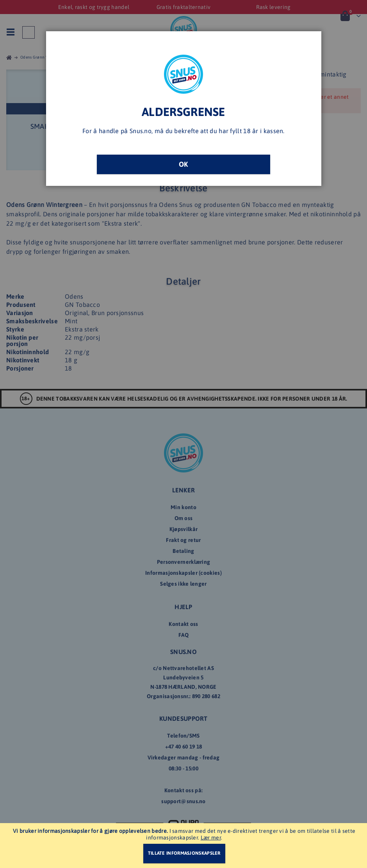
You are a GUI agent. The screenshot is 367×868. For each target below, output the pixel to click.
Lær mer (211, 838)
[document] (184, 846)
